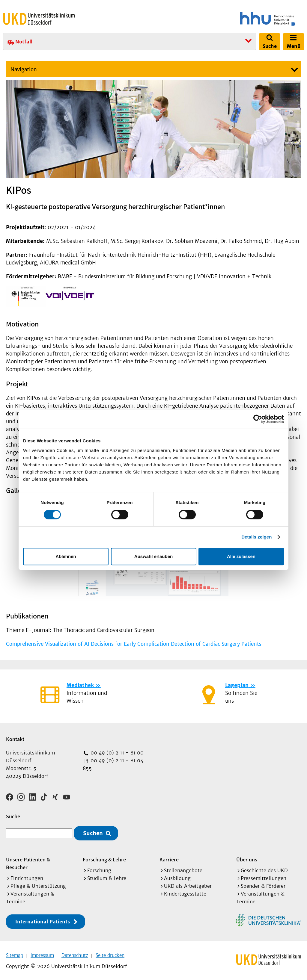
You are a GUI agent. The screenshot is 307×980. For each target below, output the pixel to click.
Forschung (99, 868)
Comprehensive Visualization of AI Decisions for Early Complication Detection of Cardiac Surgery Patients (134, 644)
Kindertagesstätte (185, 892)
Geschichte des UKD (264, 868)
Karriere (169, 857)
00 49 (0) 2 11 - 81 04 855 (113, 764)
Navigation (24, 69)
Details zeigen (256, 537)
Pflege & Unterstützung (38, 884)
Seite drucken (110, 953)
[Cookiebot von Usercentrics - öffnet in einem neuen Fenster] (258, 419)
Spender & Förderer (263, 884)
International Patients (43, 919)
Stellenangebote (183, 868)
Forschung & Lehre (104, 857)
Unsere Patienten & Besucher (28, 861)
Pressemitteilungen (264, 876)
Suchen (93, 831)
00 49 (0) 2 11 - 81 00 (116, 753)
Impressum (42, 953)
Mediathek (80, 685)
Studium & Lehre (107, 876)
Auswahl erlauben (153, 556)
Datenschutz (75, 953)
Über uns (247, 857)
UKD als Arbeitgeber (188, 884)
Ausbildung (177, 876)
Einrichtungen (27, 876)
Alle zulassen (241, 556)
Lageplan (237, 685)
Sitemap (15, 953)
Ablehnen (66, 556)
